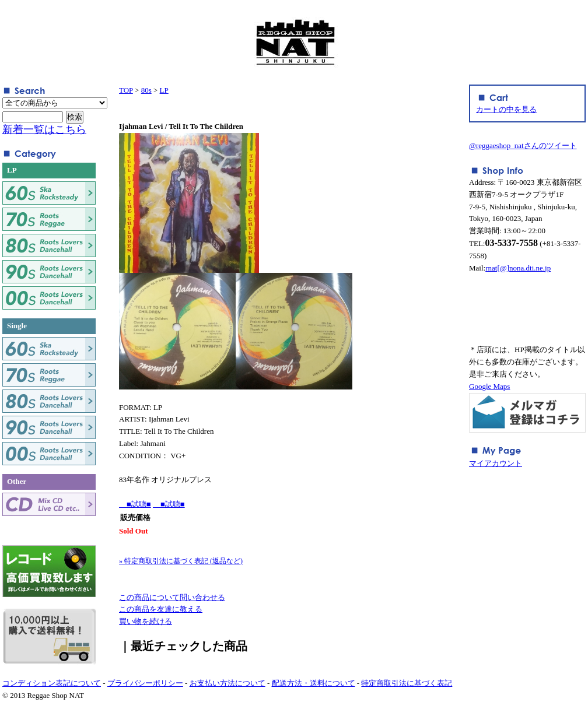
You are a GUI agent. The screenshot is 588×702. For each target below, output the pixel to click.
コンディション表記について (52, 683)
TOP (126, 90)
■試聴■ (135, 504)
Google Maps (489, 386)
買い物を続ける (146, 621)
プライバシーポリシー (145, 683)
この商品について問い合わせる (172, 597)
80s (146, 90)
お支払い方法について (228, 683)
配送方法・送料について (314, 683)
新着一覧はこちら (44, 129)
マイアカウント (496, 463)
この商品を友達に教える (161, 609)
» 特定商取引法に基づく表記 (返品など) (181, 561)
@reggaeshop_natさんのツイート (523, 145)
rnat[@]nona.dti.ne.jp (518, 268)
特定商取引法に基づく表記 (407, 683)
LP (164, 90)
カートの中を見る (506, 109)
